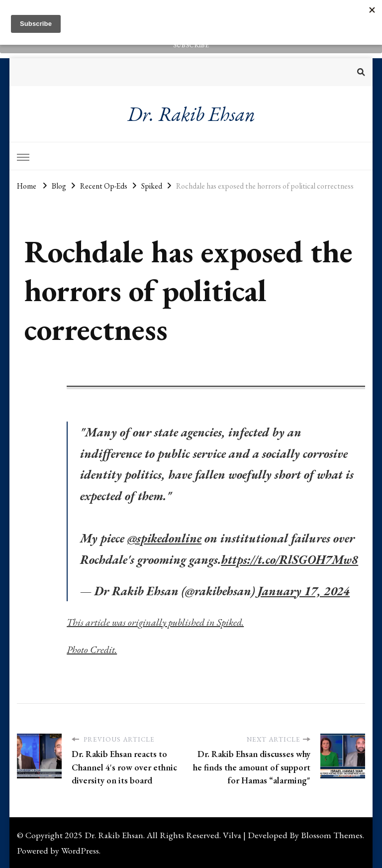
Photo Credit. (92, 650)
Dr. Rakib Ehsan (191, 114)
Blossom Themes (332, 835)
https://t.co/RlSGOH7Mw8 (289, 559)
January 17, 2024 (304, 591)
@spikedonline (164, 538)
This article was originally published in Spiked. (155, 622)
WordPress (80, 850)
